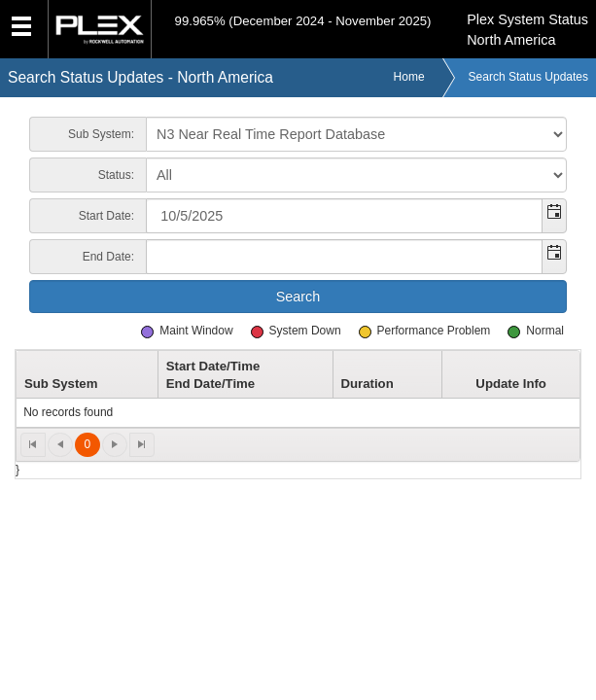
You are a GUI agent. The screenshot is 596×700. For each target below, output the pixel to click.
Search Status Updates (528, 77)
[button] (554, 216)
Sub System (61, 384)
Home (409, 77)
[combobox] (345, 216)
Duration (367, 384)
